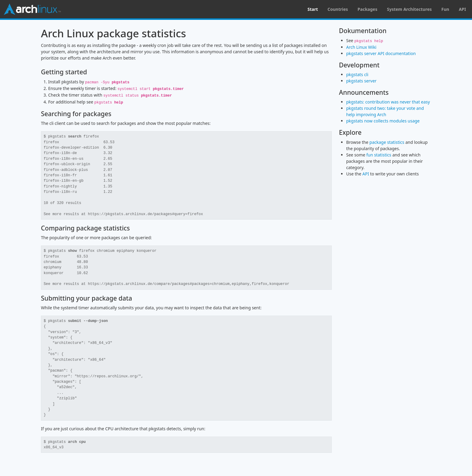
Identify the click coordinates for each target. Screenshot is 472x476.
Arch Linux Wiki (361, 47)
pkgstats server (361, 81)
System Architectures (409, 9)
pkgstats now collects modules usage (383, 121)
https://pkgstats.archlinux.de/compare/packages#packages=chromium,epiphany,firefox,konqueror (189, 284)
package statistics (387, 142)
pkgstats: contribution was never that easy (388, 102)
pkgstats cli (357, 74)
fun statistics (379, 155)
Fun (445, 9)
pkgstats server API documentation (381, 53)
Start (313, 9)
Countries (338, 9)
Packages (368, 9)
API (462, 9)
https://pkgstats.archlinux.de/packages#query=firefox (145, 214)
